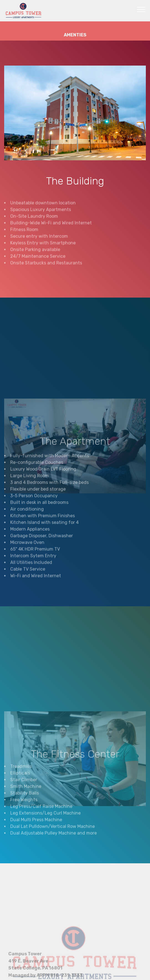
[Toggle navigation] (141, 9)
